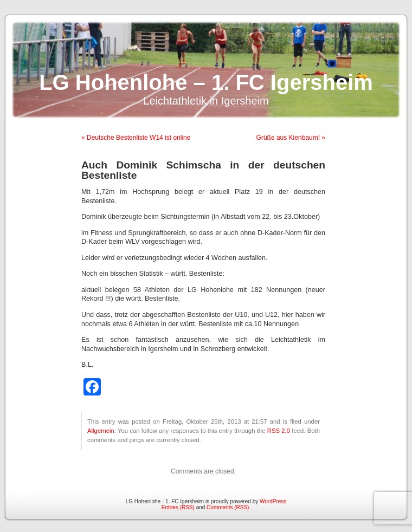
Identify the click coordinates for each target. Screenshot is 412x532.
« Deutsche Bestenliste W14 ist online (136, 138)
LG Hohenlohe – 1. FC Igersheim (206, 82)
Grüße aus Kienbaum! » (291, 138)
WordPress (273, 501)
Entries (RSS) (178, 507)
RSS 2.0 (279, 431)
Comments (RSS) (228, 507)
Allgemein (101, 431)
